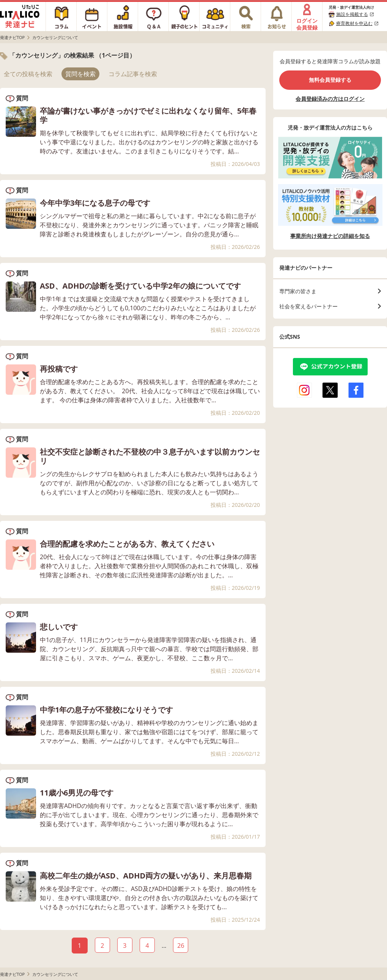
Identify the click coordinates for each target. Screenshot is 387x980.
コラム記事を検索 (133, 74)
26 (181, 946)
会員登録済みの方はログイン (330, 99)
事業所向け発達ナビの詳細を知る (330, 236)
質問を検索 (80, 74)
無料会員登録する (330, 80)
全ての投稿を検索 (28, 74)
